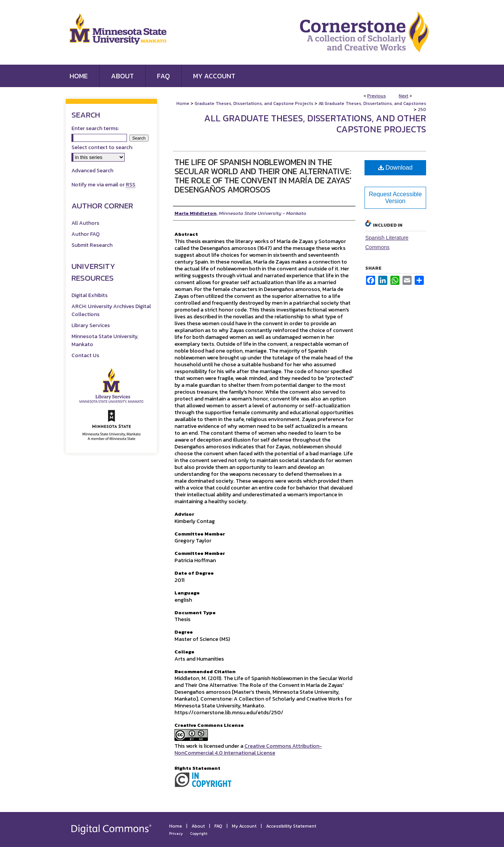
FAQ (218, 826)
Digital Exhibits (90, 295)
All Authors (85, 223)
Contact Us (85, 355)
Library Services (91, 325)
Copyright (199, 833)
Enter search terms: (95, 128)
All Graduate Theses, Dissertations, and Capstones (372, 103)
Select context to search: (102, 147)
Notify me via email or (103, 185)
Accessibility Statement (291, 826)
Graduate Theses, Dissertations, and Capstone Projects (254, 103)
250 (422, 110)
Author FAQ (86, 234)
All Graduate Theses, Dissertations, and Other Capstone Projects (315, 124)
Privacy (176, 833)
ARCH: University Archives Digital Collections (111, 310)
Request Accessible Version (395, 198)
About (198, 826)
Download (395, 168)
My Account (244, 826)
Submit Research (92, 245)
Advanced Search (92, 171)
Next (403, 96)
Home (183, 103)
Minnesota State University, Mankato (105, 340)
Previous (376, 96)
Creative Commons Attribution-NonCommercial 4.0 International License (248, 749)
